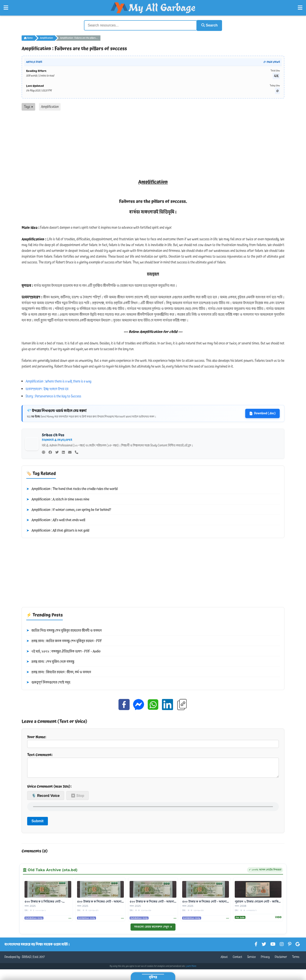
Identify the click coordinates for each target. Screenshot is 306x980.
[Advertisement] (153, 143)
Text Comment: (153, 766)
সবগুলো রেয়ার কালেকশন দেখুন (153, 930)
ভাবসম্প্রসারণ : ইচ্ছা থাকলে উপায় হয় (47, 388)
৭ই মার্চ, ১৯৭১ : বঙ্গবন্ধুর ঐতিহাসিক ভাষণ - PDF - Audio (63, 651)
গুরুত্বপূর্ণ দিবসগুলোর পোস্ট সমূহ (48, 682)
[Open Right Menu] (300, 8)
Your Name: (153, 741)
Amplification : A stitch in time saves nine (58, 499)
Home (28, 37)
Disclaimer (281, 960)
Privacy (265, 960)
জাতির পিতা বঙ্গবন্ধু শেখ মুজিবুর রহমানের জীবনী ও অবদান (64, 630)
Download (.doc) (262, 413)
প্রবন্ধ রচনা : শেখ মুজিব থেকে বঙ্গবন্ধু (50, 661)
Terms (296, 960)
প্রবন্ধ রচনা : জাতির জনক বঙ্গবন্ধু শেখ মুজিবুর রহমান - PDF (64, 640)
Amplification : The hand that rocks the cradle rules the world (72, 489)
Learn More (191, 969)
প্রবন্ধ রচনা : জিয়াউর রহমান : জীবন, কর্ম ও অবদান (59, 672)
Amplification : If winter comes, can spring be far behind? (69, 509)
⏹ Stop (78, 799)
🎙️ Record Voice (46, 799)
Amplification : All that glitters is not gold (58, 530)
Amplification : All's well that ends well (56, 520)
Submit (37, 824)
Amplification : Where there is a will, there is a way (59, 381)
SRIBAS (26, 960)
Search (208, 25)
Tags (28, 106)
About (224, 960)
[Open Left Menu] (6, 8)
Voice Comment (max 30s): (49, 790)
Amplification (46, 37)
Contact (238, 960)
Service (251, 960)
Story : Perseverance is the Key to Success (53, 396)
